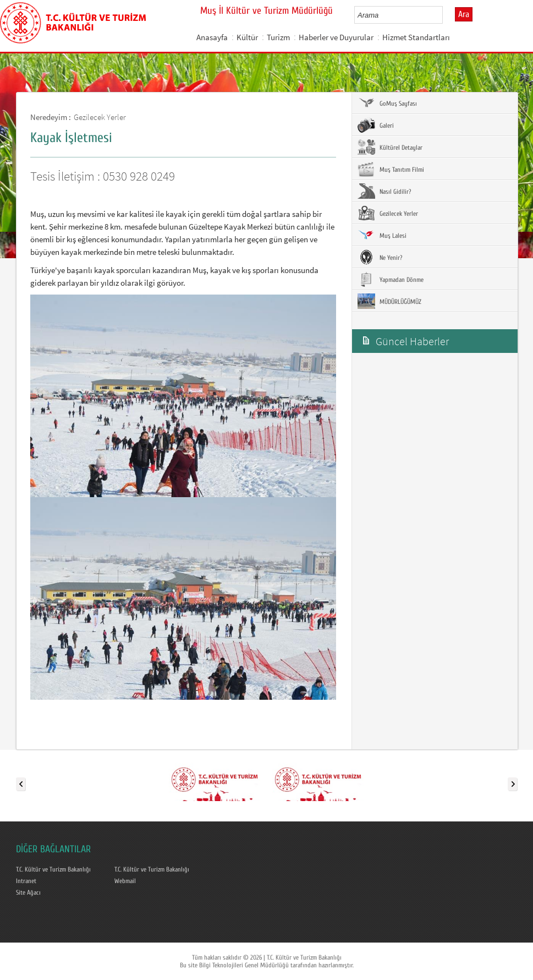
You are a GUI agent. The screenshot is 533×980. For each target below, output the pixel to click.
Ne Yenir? (380, 257)
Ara (464, 14)
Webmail (125, 881)
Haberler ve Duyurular (336, 37)
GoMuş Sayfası (387, 103)
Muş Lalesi (382, 235)
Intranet (26, 881)
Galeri (376, 125)
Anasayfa (212, 37)
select (446, 15)
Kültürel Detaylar (390, 147)
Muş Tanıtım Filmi (391, 169)
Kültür (247, 37)
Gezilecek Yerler (100, 117)
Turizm (278, 37)
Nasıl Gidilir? (384, 191)
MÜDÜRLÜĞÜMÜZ (389, 301)
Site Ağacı (28, 892)
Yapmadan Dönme (391, 279)
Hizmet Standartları (416, 37)
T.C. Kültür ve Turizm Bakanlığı (53, 869)
